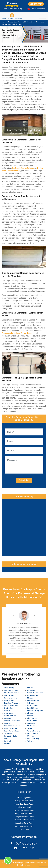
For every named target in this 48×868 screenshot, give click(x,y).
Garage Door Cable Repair (24, 826)
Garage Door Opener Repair (24, 810)
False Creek (9, 713)
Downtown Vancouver (12, 703)
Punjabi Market (33, 708)
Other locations (33, 706)
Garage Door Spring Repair (24, 804)
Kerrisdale (8, 741)
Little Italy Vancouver (35, 693)
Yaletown (31, 741)
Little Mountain (33, 695)
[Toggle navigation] (42, 16)
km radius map (24, 527)
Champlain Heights (11, 690)
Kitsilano (30, 688)
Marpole (30, 698)
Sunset (30, 728)
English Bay (8, 708)
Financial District (10, 716)
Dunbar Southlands (11, 706)
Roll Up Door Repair (24, 807)
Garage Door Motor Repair (24, 820)
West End (31, 736)
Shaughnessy (32, 718)
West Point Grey (33, 739)
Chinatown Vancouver (12, 693)
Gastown (7, 718)
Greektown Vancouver (12, 726)
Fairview (7, 711)
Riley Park (31, 713)
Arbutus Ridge (9, 688)
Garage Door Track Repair (24, 814)
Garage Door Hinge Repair (24, 817)
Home (4, 22)
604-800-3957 (36, 4)
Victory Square (33, 734)
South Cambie (32, 721)
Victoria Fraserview (34, 731)
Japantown (8, 734)
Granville (7, 723)
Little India (31, 690)
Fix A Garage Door (24, 798)
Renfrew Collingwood (35, 711)
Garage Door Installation (24, 801)
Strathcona (31, 726)
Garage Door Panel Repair (24, 823)
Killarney (7, 744)
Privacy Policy (24, 829)
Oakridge (30, 703)
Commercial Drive (11, 698)
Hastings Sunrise (10, 728)
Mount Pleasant (33, 701)
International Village (11, 731)
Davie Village (9, 701)
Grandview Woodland (12, 721)
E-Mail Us (27, 848)
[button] (16, 616)
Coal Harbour (9, 695)
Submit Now (24, 480)
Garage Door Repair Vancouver (30, 863)
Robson (30, 716)
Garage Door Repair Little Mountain (21, 22)
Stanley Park (32, 723)
